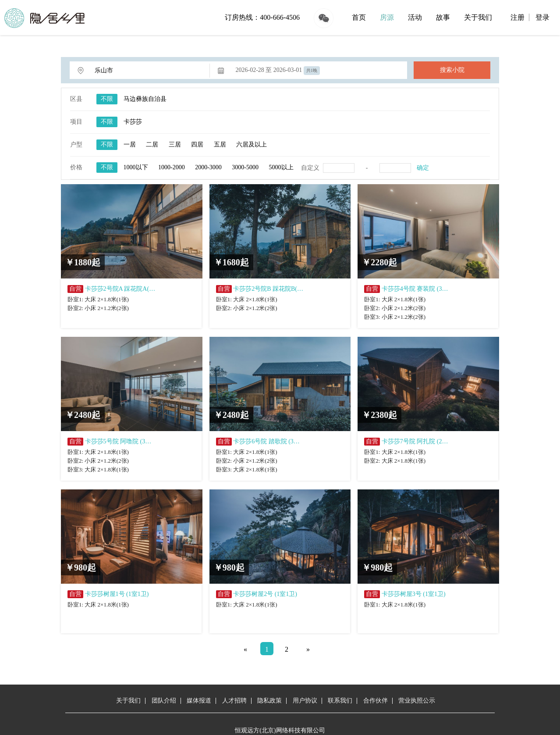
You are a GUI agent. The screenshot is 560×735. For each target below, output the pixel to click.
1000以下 (136, 167)
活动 (415, 17)
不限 (107, 99)
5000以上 (281, 167)
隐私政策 (269, 701)
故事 (443, 17)
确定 (423, 168)
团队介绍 (164, 701)
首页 (359, 17)
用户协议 (305, 701)
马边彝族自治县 (145, 99)
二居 (152, 145)
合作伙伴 (376, 701)
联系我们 (340, 701)
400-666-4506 (280, 17)
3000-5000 (245, 167)
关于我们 (478, 17)
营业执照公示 (417, 701)
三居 (175, 145)
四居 (197, 145)
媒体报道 (199, 701)
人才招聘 (234, 701)
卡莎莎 (133, 122)
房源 (387, 17)
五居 (220, 145)
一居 (130, 145)
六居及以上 (252, 145)
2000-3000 (208, 167)
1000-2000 (172, 167)
